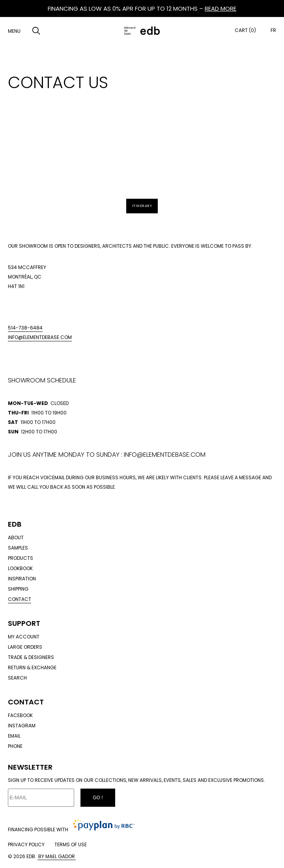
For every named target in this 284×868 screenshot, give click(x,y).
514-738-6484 (25, 328)
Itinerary (142, 206)
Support (24, 623)
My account (24, 637)
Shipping (18, 589)
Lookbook (20, 568)
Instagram (22, 726)
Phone (15, 746)
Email (14, 736)
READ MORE (220, 8)
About (16, 538)
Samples (18, 548)
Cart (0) (245, 30)
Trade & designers (31, 657)
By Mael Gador (57, 856)
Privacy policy (26, 844)
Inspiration (22, 579)
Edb (15, 524)
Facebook (20, 715)
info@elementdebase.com (40, 337)
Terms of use (71, 844)
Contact (20, 599)
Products (21, 558)
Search (17, 678)
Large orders (25, 647)
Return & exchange (32, 667)
